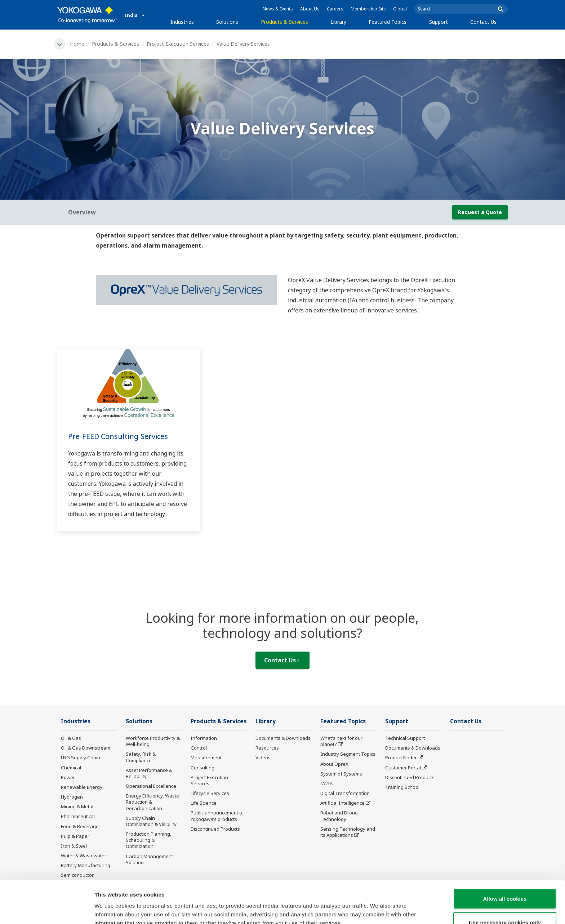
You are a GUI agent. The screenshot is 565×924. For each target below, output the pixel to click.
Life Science (204, 803)
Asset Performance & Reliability (149, 773)
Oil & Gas (71, 738)
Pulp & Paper (75, 836)
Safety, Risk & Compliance (141, 757)
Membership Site (368, 9)
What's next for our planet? (341, 741)
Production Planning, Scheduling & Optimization (149, 840)
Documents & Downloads (283, 738)
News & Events (278, 9)
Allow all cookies (505, 862)
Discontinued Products (215, 829)
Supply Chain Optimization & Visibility (151, 821)
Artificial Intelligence (342, 803)
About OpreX (334, 764)
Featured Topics (388, 22)
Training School (402, 787)
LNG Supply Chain (81, 758)
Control (199, 748)
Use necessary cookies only (505, 886)
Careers (335, 9)
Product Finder (401, 758)
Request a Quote (480, 212)
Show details (378, 910)
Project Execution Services (178, 44)
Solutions (227, 22)
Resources (267, 748)
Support (439, 22)
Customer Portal (403, 768)
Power (68, 777)
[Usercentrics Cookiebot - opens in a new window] (47, 910)
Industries (182, 22)
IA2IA (326, 783)
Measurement (206, 758)
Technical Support (405, 738)
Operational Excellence (151, 786)
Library (338, 22)
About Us (310, 9)
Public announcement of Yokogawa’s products (217, 816)
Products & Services (284, 22)
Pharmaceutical (78, 816)
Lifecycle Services (210, 793)
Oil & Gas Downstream (86, 748)
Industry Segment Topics (348, 754)
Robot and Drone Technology (339, 816)
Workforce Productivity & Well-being (153, 741)
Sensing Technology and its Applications (348, 832)
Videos (263, 758)
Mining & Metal (77, 807)
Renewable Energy (82, 787)
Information (204, 738)
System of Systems (341, 774)
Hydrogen (72, 797)
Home (77, 44)
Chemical (71, 768)
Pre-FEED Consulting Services (118, 436)
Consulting (203, 768)
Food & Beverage (80, 826)
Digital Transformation (345, 793)
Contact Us (483, 22)
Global (400, 9)
